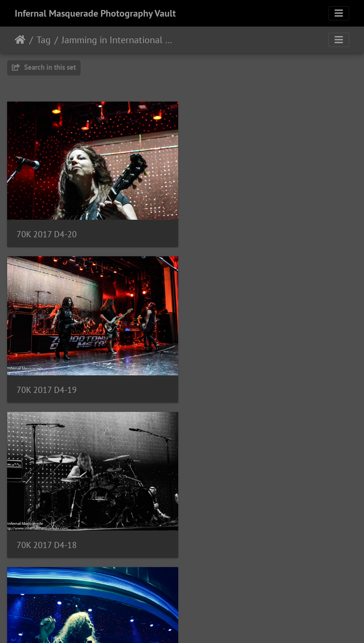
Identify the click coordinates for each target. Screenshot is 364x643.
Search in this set (44, 67)
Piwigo (202, 623)
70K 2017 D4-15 (229, 538)
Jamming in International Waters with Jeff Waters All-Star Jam (120, 40)
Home (20, 40)
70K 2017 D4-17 (229, 386)
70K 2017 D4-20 (47, 232)
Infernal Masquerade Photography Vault (95, 13)
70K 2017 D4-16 (47, 538)
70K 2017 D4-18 (47, 386)
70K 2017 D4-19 (229, 232)
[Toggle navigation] (339, 13)
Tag (44, 40)
